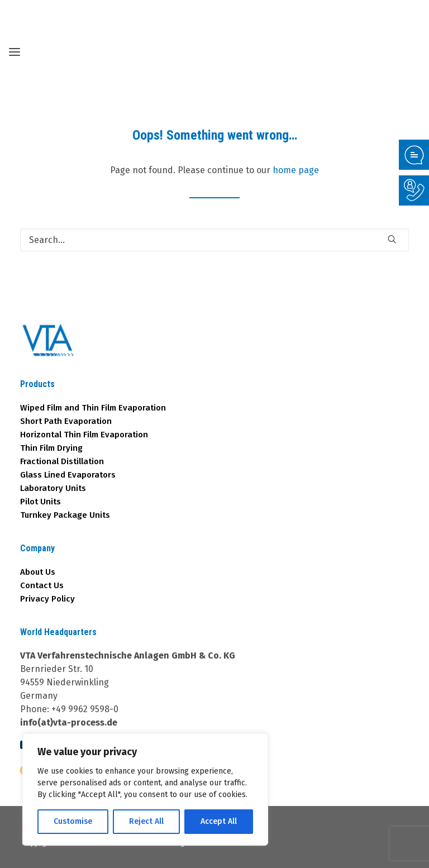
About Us (38, 572)
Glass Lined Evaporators (68, 475)
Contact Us (42, 585)
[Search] (214, 240)
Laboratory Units (53, 488)
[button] (392, 239)
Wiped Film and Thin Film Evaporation (93, 408)
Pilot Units (40, 502)
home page (296, 170)
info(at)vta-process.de (69, 722)
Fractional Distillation (62, 461)
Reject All (146, 821)
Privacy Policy (47, 599)
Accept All (219, 821)
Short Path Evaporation (66, 421)
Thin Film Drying (51, 448)
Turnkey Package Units (65, 515)
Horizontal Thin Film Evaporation (84, 435)
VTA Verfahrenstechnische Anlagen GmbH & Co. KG (128, 655)
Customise (73, 821)
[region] (145, 790)
